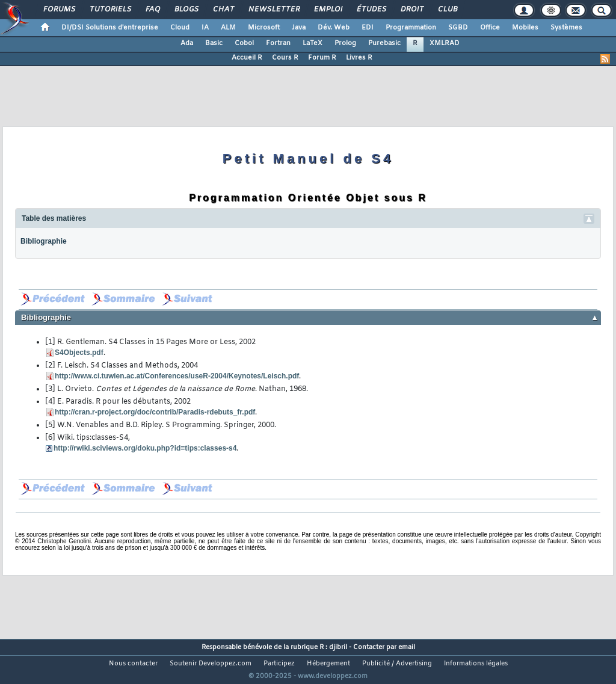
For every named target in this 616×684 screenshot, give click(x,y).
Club (447, 10)
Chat (223, 10)
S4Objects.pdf (79, 353)
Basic (214, 43)
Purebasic (384, 43)
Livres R (359, 58)
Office (490, 28)
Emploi (328, 10)
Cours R (285, 58)
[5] (50, 425)
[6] (50, 438)
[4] (50, 402)
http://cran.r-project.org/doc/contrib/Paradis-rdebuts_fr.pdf (155, 412)
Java (299, 28)
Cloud (180, 28)
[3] (50, 389)
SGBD (458, 28)
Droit (411, 10)
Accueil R (247, 58)
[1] (50, 342)
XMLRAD (445, 43)
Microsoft (264, 28)
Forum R (322, 58)
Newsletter (273, 10)
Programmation (411, 28)
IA (205, 28)
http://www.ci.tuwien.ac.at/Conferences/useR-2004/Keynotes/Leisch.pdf (177, 376)
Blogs (186, 10)
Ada (187, 43)
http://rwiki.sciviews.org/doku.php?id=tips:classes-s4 (145, 448)
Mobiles (525, 28)
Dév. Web (334, 28)
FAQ (152, 10)
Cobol (244, 43)
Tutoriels (110, 10)
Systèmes (566, 28)
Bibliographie (44, 241)
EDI (368, 28)
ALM (228, 28)
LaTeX (313, 43)
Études (371, 10)
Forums (59, 10)
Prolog (345, 43)
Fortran (278, 43)
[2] (50, 366)
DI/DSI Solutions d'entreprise (110, 28)
